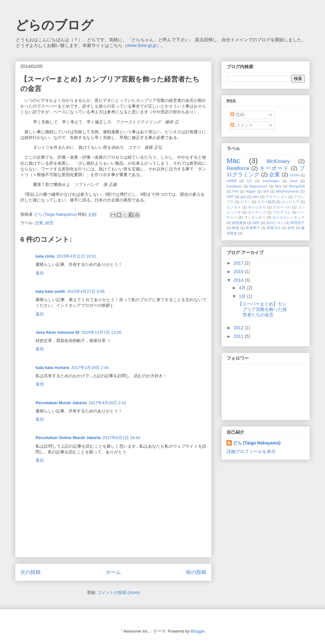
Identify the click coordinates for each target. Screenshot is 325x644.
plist (256, 197)
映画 (236, 228)
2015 (239, 272)
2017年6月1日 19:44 (121, 438)
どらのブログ (54, 25)
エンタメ (234, 207)
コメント (242, 125)
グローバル (282, 207)
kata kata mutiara (52, 368)
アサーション (277, 197)
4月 (243, 288)
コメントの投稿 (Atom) (119, 592)
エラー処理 (266, 202)
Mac (233, 161)
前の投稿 (196, 572)
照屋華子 (253, 228)
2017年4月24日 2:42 (107, 403)
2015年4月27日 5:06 (86, 291)
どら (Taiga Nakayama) (257, 443)
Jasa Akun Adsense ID (57, 332)
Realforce (238, 168)
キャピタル (257, 207)
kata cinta (45, 256)
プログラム (282, 212)
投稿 (237, 115)
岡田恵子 (298, 223)
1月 (243, 296)
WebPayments (287, 191)
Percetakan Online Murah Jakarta (68, 438)
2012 (239, 328)
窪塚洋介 (274, 228)
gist (243, 197)
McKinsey (278, 161)
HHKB (232, 181)
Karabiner (234, 186)
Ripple (251, 191)
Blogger (198, 631)
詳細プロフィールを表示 (251, 451)
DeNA (295, 175)
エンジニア (290, 202)
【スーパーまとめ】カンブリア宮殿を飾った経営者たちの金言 (262, 309)
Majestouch (259, 186)
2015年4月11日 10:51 (76, 256)
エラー (246, 202)
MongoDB (297, 186)
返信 (40, 273)
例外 (256, 223)
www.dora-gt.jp (142, 45)
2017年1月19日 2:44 (90, 368)
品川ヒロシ (275, 223)
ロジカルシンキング (289, 217)
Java (294, 181)
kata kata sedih (50, 291)
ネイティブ (257, 212)
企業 (39, 223)
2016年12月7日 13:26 (101, 332)
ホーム (113, 572)
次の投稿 (30, 572)
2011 (239, 336)
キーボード (274, 168)
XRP (230, 197)
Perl (235, 191)
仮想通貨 (239, 223)
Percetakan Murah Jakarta (61, 403)
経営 (50, 223)
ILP (250, 181)
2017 (239, 263)
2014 (239, 280)
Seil (266, 191)
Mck (278, 186)
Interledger (271, 181)
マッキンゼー (255, 217)
